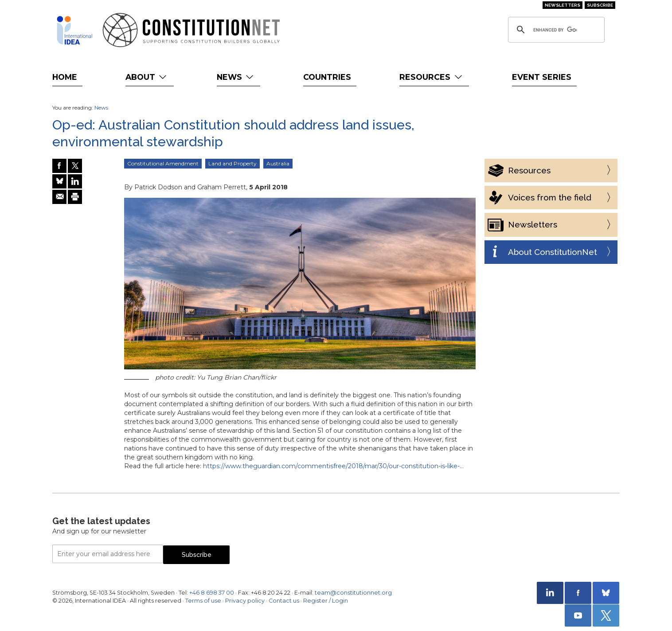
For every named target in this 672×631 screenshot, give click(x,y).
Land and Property (232, 163)
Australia (278, 163)
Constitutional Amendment (163, 163)
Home (65, 77)
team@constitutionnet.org (353, 593)
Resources (432, 77)
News (236, 77)
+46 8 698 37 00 (212, 593)
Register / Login (326, 601)
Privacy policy (245, 601)
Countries (327, 77)
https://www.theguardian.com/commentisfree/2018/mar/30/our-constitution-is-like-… (333, 466)
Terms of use (203, 601)
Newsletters (563, 5)
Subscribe (600, 5)
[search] (555, 30)
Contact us (284, 601)
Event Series (542, 77)
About (147, 77)
